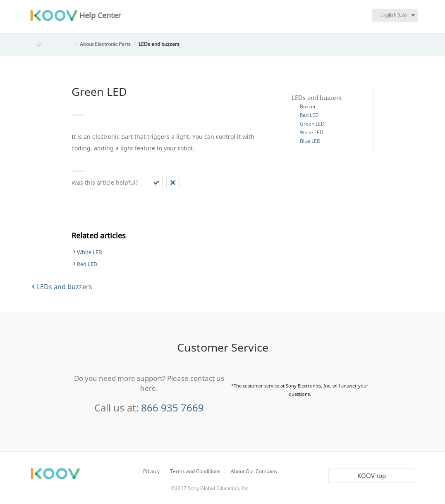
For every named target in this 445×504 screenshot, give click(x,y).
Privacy (151, 471)
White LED (312, 132)
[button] (156, 183)
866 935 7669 (172, 408)
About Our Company (254, 471)
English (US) (394, 15)
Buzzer (308, 106)
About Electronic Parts (105, 44)
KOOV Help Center (51, 44)
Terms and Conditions (195, 471)
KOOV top (372, 475)
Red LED (309, 115)
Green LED (312, 124)
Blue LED (310, 141)
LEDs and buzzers (159, 44)
